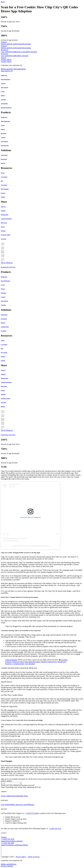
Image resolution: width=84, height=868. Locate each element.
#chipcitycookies (18, 662)
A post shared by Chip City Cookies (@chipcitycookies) (30, 546)
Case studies (5, 52)
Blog (16, 52)
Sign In (3, 58)
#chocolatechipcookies (32, 662)
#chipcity (9, 662)
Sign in (3, 71)
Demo (14, 864)
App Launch (22, 52)
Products (4, 42)
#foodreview (62, 662)
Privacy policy (21, 857)
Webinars (31, 805)
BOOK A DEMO (7, 866)
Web (10, 864)
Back (3, 2)
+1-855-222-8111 (55, 829)
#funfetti (44, 662)
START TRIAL (6, 60)
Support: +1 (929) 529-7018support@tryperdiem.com (10, 839)
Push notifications (15, 44)
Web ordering (14, 69)
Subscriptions (26, 44)
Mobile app (5, 44)
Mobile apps (5, 69)
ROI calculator (32, 52)
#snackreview (52, 662)
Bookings (22, 69)
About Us (4, 796)
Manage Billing (23, 845)
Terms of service (34, 857)
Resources (4, 50)
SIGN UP (9, 71)
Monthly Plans (23, 796)
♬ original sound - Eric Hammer (24, 664)
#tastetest (9, 664)
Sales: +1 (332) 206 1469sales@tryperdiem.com (12, 843)
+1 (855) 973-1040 (31, 813)
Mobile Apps (14, 805)
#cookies (64, 660)
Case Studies (5, 805)
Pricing (12, 52)
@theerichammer (11, 660)
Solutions (14, 796)
